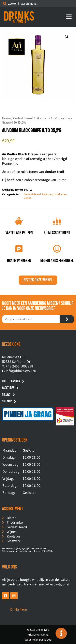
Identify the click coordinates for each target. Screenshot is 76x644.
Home (6, 118)
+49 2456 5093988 (19, 366)
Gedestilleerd (23, 118)
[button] (67, 37)
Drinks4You (19, 609)
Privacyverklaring (38, 635)
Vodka (28, 198)
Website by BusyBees (38, 640)
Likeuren (42, 118)
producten (60, 194)
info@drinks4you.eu (21, 371)
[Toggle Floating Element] (61, 633)
